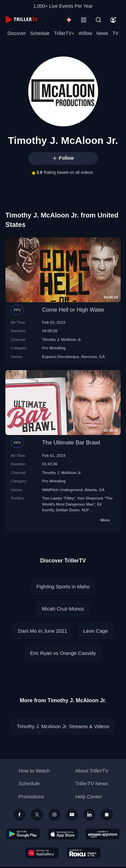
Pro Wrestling (54, 348)
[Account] (113, 20)
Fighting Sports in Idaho (63, 586)
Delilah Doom (68, 510)
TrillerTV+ (64, 33)
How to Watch (34, 771)
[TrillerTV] (22, 20)
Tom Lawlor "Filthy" (59, 498)
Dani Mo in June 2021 (43, 631)
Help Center (89, 797)
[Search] (98, 20)
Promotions (31, 797)
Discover (16, 33)
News (102, 33)
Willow (85, 33)
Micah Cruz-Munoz (63, 609)
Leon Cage (96, 631)
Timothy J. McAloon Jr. (62, 339)
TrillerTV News (92, 783)
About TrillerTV (92, 771)
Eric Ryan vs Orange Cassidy (63, 653)
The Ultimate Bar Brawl (71, 443)
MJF (86, 510)
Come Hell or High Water (73, 310)
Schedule (40, 33)
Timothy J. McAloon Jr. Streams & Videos (63, 726)
